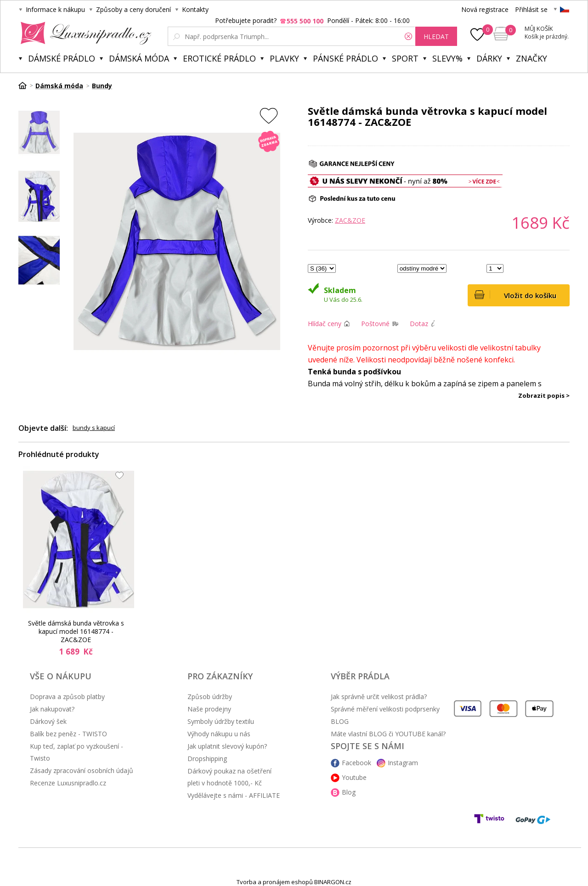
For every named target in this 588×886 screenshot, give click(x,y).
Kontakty (195, 9)
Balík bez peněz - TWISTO (68, 734)
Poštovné (375, 324)
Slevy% (447, 58)
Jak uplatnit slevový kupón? (227, 746)
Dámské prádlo (62, 58)
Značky (531, 58)
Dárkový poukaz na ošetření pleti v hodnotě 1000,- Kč (229, 777)
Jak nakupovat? (52, 709)
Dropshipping (207, 759)
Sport (405, 58)
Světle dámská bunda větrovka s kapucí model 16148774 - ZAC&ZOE (76, 632)
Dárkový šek (48, 721)
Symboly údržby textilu (221, 721)
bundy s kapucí (94, 428)
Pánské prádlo (345, 58)
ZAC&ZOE (350, 220)
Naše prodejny (209, 709)
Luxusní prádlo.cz (83, 33)
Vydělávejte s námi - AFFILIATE (234, 795)
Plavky (284, 58)
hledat (436, 37)
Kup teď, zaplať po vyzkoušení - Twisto (76, 752)
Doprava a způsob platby (67, 697)
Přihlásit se (531, 9)
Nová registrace (485, 9)
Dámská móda (139, 58)
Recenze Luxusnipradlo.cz (68, 783)
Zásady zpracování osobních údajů (82, 770)
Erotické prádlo (219, 58)
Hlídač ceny (325, 324)
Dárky (489, 58)
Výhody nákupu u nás (219, 734)
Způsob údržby (210, 697)
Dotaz (419, 324)
